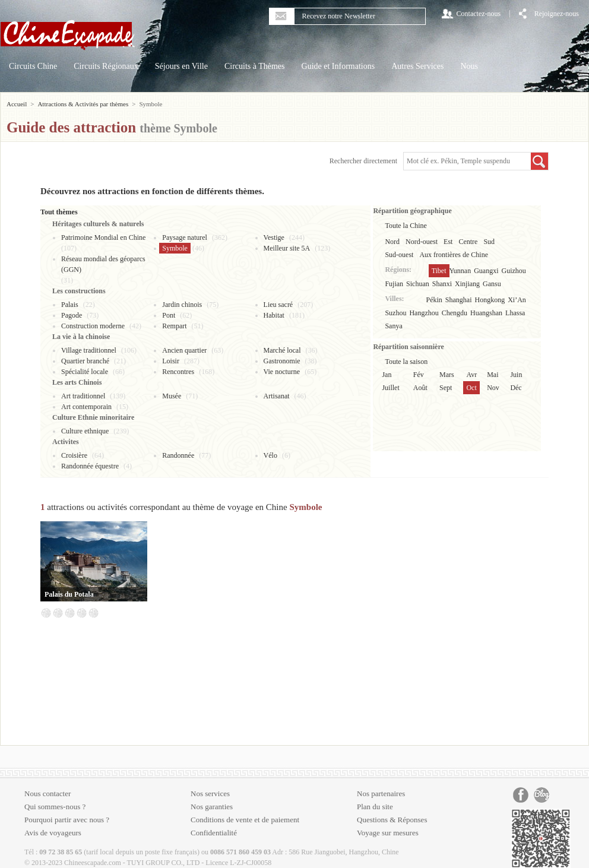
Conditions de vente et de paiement (245, 820)
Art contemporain (86, 407)
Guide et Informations (338, 66)
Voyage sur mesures (388, 833)
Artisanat (277, 396)
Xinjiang (467, 284)
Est (448, 242)
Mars (447, 375)
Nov (493, 388)
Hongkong (490, 300)
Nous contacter (47, 793)
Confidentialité (214, 833)
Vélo (270, 455)
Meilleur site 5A (287, 248)
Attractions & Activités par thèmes (83, 104)
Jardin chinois (182, 305)
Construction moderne (93, 326)
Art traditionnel (83, 396)
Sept (446, 388)
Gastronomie (282, 361)
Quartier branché (85, 361)
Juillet (390, 388)
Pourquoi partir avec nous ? (67, 820)
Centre (468, 242)
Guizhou (514, 271)
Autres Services (417, 66)
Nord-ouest (422, 242)
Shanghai (459, 300)
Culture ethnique (85, 431)
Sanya (393, 326)
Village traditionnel (89, 350)
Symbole (175, 248)
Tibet (439, 271)
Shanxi (442, 284)
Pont (169, 315)
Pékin (434, 300)
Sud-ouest (399, 255)
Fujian (394, 284)
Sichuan (418, 284)
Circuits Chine (33, 66)
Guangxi (486, 271)
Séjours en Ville (181, 66)
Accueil (17, 104)
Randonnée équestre (90, 466)
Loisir (171, 361)
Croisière (74, 455)
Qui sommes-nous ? (55, 807)
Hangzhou (424, 313)
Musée (172, 396)
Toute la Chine (406, 226)
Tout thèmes (59, 212)
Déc (516, 388)
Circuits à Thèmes (255, 66)
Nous (469, 66)
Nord (392, 242)
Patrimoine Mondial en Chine (103, 237)
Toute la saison (406, 362)
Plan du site (375, 807)
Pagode (72, 315)
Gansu (492, 284)
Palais (70, 305)
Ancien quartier (184, 350)
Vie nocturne (282, 372)
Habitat (274, 315)
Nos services (210, 793)
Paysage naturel (185, 237)
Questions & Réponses (392, 820)
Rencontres (178, 372)
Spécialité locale (85, 372)
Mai (493, 375)
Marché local (282, 350)
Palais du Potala (69, 594)
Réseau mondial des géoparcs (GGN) (103, 264)
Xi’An (517, 300)
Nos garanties (212, 807)
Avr (471, 375)
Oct (471, 388)
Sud (489, 242)
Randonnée (178, 455)
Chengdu (455, 313)
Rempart (174, 326)
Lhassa (515, 313)
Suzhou (395, 313)
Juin (516, 375)
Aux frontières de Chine (454, 255)
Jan (387, 375)
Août (420, 388)
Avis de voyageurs (53, 833)
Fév (419, 375)
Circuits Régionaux (106, 66)
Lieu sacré (278, 305)
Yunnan (460, 271)
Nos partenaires (381, 793)
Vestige (274, 237)
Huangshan (486, 313)
